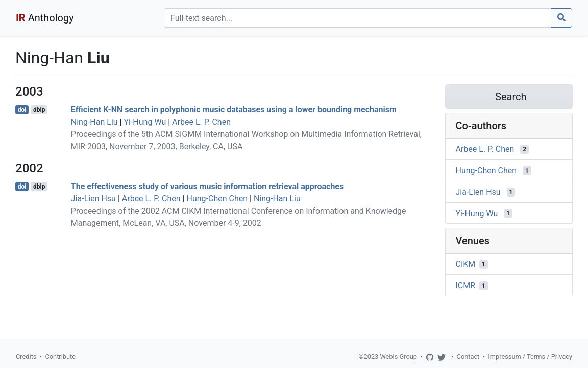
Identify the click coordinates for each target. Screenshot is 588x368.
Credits (26, 356)
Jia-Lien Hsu (93, 199)
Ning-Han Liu (94, 122)
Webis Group (398, 356)
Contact (468, 356)
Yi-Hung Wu (145, 122)
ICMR (466, 285)
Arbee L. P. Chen (201, 122)
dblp (39, 110)
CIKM (466, 264)
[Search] (358, 18)
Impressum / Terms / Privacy (530, 356)
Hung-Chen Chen (217, 199)
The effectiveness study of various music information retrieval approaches (207, 186)
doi (22, 110)
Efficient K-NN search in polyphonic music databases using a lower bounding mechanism (234, 110)
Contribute (60, 356)
